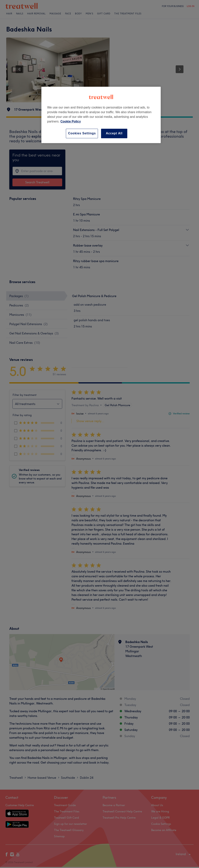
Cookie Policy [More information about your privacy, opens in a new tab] (71, 121)
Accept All (114, 133)
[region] (101, 115)
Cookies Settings (82, 133)
